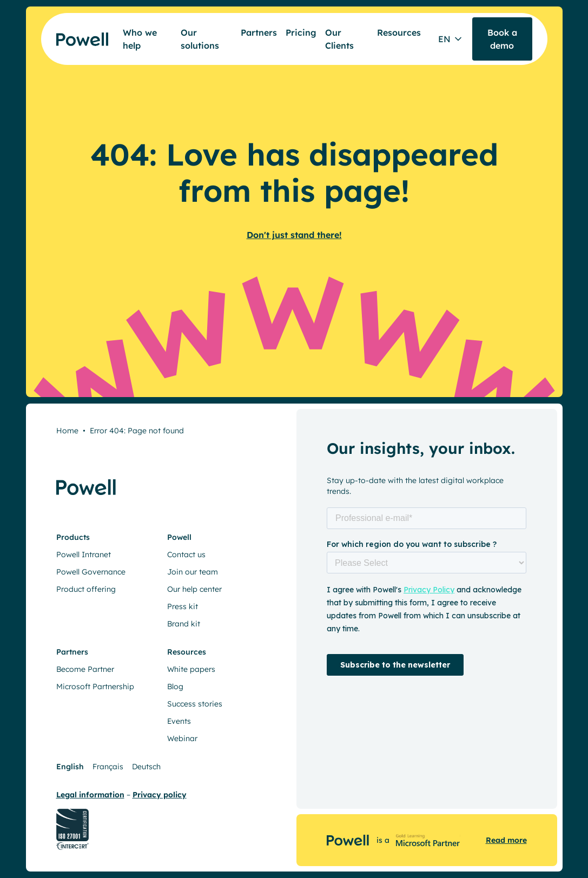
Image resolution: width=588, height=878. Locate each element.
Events (179, 721)
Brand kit (184, 624)
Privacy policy (160, 795)
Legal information (90, 795)
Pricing (301, 32)
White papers (191, 669)
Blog (175, 686)
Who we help (140, 39)
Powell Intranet (84, 554)
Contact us (186, 554)
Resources (399, 32)
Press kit (183, 606)
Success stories (195, 704)
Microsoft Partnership (95, 686)
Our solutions (200, 39)
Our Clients (339, 39)
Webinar (182, 738)
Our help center (194, 589)
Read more (506, 840)
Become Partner (85, 669)
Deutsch (146, 767)
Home (67, 431)
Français (108, 767)
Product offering (86, 589)
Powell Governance (91, 572)
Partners (259, 32)
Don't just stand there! (294, 235)
